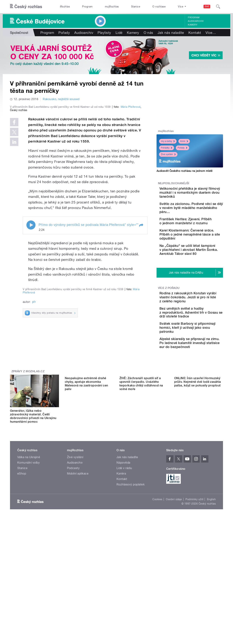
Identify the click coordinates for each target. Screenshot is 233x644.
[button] (141, 303)
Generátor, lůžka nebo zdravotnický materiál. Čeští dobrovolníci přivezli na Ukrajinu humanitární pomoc (33, 526)
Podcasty (73, 578)
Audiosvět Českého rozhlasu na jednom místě (184, 171)
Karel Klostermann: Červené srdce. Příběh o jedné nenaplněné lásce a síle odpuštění (201, 249)
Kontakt (195, 33)
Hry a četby (168, 141)
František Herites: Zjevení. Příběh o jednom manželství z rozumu (200, 231)
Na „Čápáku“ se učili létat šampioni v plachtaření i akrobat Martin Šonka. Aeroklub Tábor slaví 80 (200, 269)
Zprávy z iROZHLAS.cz (28, 481)
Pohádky (167, 148)
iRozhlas (65, 7)
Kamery (193, 25)
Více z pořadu (169, 309)
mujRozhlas (112, 7)
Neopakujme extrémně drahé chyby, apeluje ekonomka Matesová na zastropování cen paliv (86, 526)
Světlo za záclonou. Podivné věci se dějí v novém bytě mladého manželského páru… (198, 214)
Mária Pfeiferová (131, 184)
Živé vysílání (168, 154)
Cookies (157, 609)
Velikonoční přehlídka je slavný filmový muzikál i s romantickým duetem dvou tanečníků (201, 194)
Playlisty (104, 33)
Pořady (64, 33)
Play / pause (31, 302)
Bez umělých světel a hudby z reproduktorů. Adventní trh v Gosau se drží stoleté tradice (199, 340)
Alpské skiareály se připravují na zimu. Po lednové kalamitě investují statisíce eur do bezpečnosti (200, 377)
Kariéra (121, 583)
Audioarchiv (196, 21)
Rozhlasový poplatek (131, 594)
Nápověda (123, 572)
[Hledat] (218, 7)
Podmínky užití (194, 609)
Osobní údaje (174, 609)
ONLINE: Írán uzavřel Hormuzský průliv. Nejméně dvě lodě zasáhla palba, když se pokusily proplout (198, 524)
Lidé (119, 33)
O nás (148, 33)
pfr (34, 449)
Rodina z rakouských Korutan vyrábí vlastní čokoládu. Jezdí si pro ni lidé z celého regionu (199, 320)
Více (211, 33)
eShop (22, 583)
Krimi (184, 141)
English (211, 609)
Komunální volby (28, 572)
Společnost (19, 33)
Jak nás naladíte (171, 33)
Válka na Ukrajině (29, 567)
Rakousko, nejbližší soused (61, 99)
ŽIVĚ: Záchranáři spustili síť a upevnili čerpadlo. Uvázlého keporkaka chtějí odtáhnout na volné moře (141, 526)
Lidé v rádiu (124, 578)
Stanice (136, 7)
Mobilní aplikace (78, 583)
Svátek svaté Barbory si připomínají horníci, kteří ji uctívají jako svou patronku (201, 357)
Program (87, 7)
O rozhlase (159, 7)
